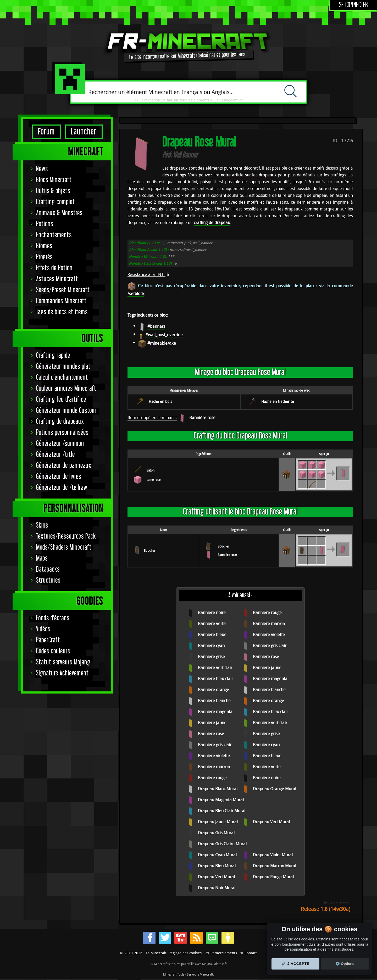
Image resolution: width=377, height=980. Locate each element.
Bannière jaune (267, 668)
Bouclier (149, 550)
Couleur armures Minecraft (66, 389)
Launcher (84, 132)
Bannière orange (214, 690)
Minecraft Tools (174, 974)
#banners (156, 326)
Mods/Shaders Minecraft (64, 547)
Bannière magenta (270, 679)
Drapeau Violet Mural (273, 855)
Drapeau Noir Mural (217, 888)
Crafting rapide (53, 356)
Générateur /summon (60, 444)
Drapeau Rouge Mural (273, 877)
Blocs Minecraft (54, 180)
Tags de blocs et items (62, 312)
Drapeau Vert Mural (271, 822)
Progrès (44, 257)
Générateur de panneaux (64, 466)
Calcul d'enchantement (62, 378)
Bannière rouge (267, 613)
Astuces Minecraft (57, 279)
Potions (45, 224)
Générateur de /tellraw (62, 488)
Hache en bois (160, 401)
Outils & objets (53, 191)
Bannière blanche (269, 690)
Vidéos (43, 629)
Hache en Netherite (278, 401)
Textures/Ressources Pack (66, 536)
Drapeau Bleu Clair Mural (222, 811)
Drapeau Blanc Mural (218, 789)
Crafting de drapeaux (60, 422)
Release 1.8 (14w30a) (326, 909)
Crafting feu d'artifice (61, 400)
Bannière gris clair (270, 646)
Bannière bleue (212, 635)
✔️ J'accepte (296, 964)
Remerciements (224, 953)
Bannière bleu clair (215, 679)
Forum (46, 132)
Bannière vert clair (215, 668)
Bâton (150, 470)
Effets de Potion (54, 268)
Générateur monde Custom (66, 411)
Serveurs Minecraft (200, 974)
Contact (251, 953)
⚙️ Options (345, 964)
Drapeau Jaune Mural (218, 822)
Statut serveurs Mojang (63, 662)
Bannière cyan (211, 646)
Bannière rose (202, 418)
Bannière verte (212, 624)
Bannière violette (269, 635)
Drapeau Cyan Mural (217, 855)
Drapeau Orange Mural (275, 789)
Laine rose (153, 480)
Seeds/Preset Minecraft (63, 290)
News (42, 169)
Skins (42, 525)
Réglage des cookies (185, 953)
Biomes (44, 246)
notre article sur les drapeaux (249, 175)
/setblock (136, 294)
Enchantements (54, 235)
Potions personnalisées (62, 433)
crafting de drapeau (212, 223)
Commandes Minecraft (61, 301)
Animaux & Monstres (59, 213)
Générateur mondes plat (63, 367)
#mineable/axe (162, 343)
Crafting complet (56, 202)
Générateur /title (56, 455)
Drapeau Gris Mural (216, 833)
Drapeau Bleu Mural (217, 866)
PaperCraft (48, 640)
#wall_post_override (164, 335)
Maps (42, 558)
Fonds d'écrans (53, 618)
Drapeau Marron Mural (275, 866)
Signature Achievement (62, 673)
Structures (48, 580)
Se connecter (354, 5)
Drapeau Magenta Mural (221, 800)
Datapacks (48, 569)
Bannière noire (212, 613)
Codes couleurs (53, 651)
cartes (133, 216)
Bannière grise (211, 657)
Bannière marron (269, 624)
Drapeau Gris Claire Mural (222, 844)
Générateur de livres (59, 477)
